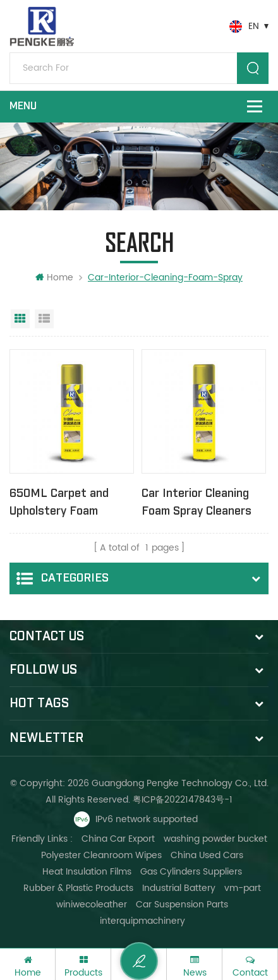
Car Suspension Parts (182, 905)
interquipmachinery (142, 921)
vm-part (243, 888)
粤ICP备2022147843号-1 (183, 800)
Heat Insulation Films (87, 872)
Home (54, 278)
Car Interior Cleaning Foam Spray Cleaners (196, 502)
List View (44, 319)
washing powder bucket (215, 839)
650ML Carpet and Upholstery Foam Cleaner (59, 503)
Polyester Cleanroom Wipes (101, 855)
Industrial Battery (179, 888)
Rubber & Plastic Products (78, 888)
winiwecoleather (92, 905)
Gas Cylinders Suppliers (191, 872)
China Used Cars (207, 855)
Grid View (20, 319)
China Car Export (118, 839)
